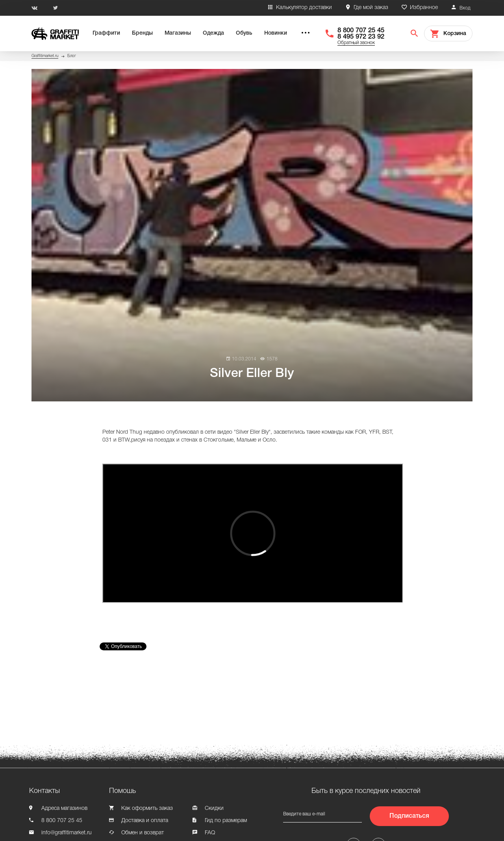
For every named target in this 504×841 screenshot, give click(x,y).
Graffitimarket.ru (45, 56)
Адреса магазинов (64, 809)
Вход (465, 8)
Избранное (424, 8)
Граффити (106, 33)
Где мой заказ (371, 8)
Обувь (244, 33)
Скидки (214, 809)
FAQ (210, 833)
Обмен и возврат (143, 833)
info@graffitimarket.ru (67, 833)
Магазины (178, 33)
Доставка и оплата (145, 821)
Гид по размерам (226, 821)
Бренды (142, 33)
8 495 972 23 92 (361, 37)
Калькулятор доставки (304, 8)
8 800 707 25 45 (361, 31)
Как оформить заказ (147, 809)
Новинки (276, 33)
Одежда (213, 33)
